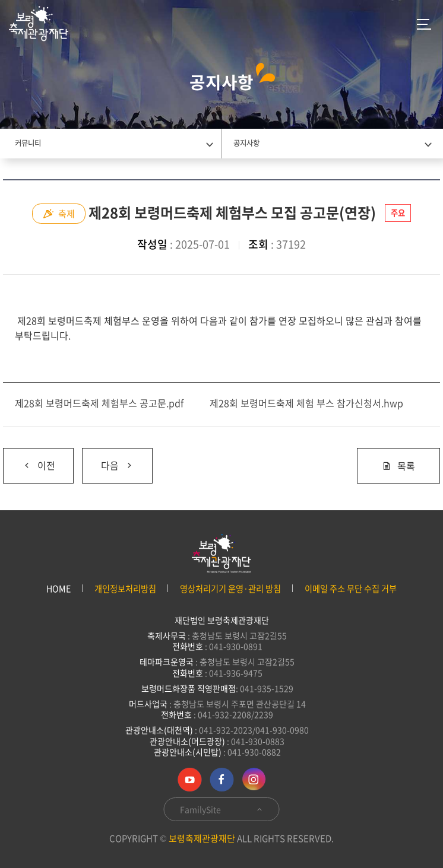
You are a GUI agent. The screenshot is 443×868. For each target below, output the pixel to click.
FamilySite (222, 809)
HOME (58, 589)
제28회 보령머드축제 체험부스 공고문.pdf (99, 403)
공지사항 (246, 143)
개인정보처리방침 (125, 589)
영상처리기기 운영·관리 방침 (230, 589)
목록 (398, 466)
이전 (29, 461)
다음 (109, 461)
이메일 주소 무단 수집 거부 (351, 589)
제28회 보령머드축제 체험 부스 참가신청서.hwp (306, 403)
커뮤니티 (28, 143)
